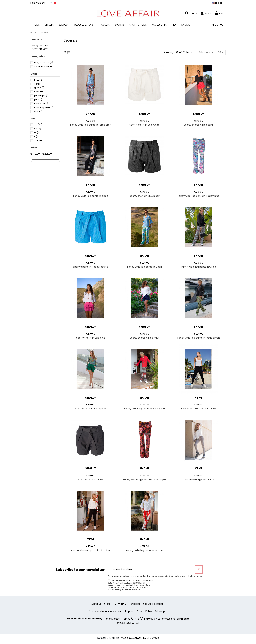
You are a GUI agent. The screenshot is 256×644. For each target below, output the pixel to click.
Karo (38, 92)
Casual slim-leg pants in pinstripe (91, 550)
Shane (91, 114)
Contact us (121, 604)
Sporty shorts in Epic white (144, 125)
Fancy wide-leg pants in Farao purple (144, 480)
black (39, 80)
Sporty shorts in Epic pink (91, 338)
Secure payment (153, 604)
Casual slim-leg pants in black (199, 409)
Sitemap (160, 611)
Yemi (198, 397)
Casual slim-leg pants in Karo (199, 480)
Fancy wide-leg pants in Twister (145, 550)
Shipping (135, 604)
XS (38, 125)
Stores (108, 604)
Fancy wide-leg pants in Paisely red (145, 409)
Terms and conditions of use (106, 611)
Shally (145, 114)
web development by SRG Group (140, 638)
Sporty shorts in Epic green (91, 409)
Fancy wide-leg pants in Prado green (199, 338)
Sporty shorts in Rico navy (145, 338)
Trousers (36, 39)
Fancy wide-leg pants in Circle (198, 267)
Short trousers (41, 49)
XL (38, 140)
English (219, 3)
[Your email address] (151, 570)
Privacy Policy (144, 611)
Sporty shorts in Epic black (145, 196)
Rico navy (41, 104)
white (39, 111)
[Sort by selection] (206, 52)
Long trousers (40, 46)
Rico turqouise (44, 107)
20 (221, 52)
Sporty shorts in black (91, 480)
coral (39, 84)
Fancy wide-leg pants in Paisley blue (199, 196)
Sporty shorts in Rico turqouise (91, 267)
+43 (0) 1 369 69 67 (146, 619)
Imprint (129, 611)
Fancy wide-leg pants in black (91, 196)
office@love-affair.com (175, 619)
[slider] (32, 160)
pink (38, 100)
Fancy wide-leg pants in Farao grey (91, 125)
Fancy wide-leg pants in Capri (144, 267)
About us (96, 604)
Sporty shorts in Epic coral (198, 125)
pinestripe (41, 96)
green (39, 88)
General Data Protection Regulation (130, 582)
